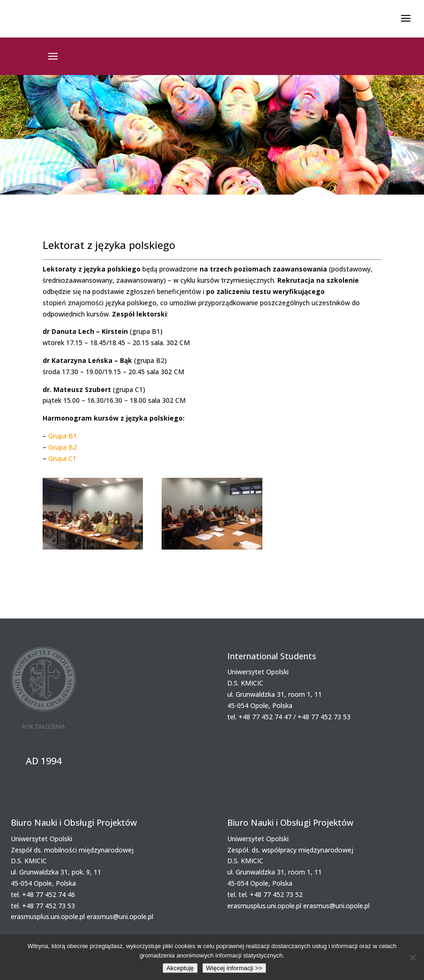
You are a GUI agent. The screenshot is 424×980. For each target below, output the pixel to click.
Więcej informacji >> (234, 968)
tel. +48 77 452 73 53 (43, 906)
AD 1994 (44, 761)
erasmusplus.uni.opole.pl (48, 916)
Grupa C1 (62, 458)
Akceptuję (180, 968)
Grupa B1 (63, 436)
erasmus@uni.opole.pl (120, 916)
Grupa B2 (63, 447)
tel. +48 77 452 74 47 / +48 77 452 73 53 (289, 717)
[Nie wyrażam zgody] (412, 957)
